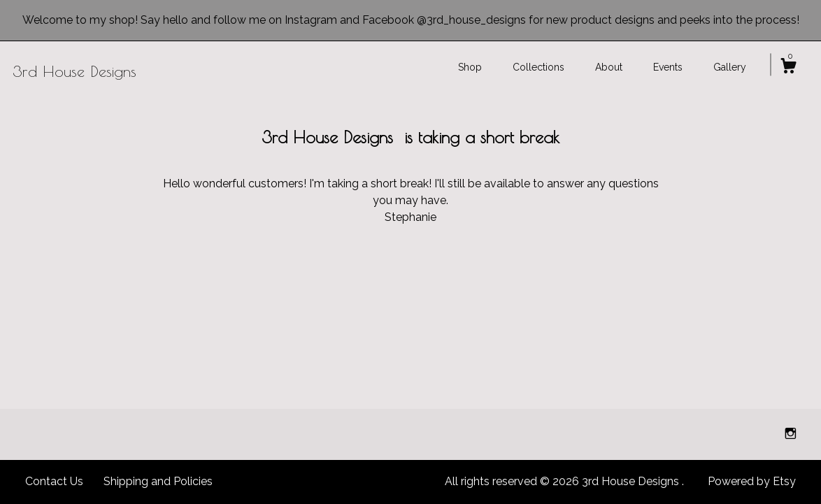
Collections (538, 67)
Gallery (730, 67)
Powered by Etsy (752, 481)
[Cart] (788, 68)
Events (668, 67)
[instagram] (791, 434)
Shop (470, 67)
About (609, 67)
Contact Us (54, 481)
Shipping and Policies (158, 481)
